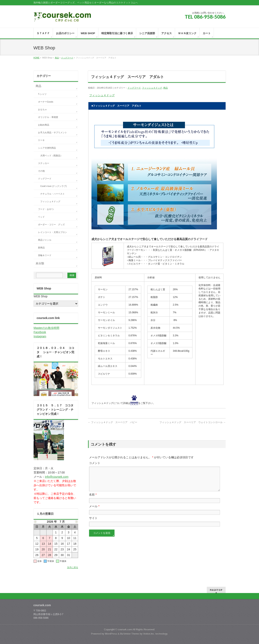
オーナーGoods (46, 102)
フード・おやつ (46, 209)
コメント (95, 463)
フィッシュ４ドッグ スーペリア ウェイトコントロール (193, 422)
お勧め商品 (44, 125)
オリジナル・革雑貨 (48, 117)
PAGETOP (216, 590)
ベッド (41, 217)
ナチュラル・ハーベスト (53, 194)
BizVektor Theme (130, 634)
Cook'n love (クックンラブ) (53, 186)
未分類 (40, 263)
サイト (93, 523)
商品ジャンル (45, 240)
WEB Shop (40, 296)
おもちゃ (42, 109)
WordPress (111, 634)
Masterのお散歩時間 (46, 328)
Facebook (40, 332)
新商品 (41, 248)
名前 (93, 499)
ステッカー (44, 163)
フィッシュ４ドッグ (152, 88)
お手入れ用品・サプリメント (53, 132)
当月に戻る (73, 567)
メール (94, 511)
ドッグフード (67, 58)
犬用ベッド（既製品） (51, 156)
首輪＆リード (45, 255)
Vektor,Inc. (149, 634)
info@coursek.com (57, 477)
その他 (41, 171)
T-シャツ (42, 94)
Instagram (40, 336)
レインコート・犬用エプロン (53, 232)
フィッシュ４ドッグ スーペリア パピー (113, 422)
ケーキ (41, 140)
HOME (36, 58)
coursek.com (125, 629)
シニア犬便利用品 (47, 148)
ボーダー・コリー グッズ (51, 225)
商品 (57, 58)
